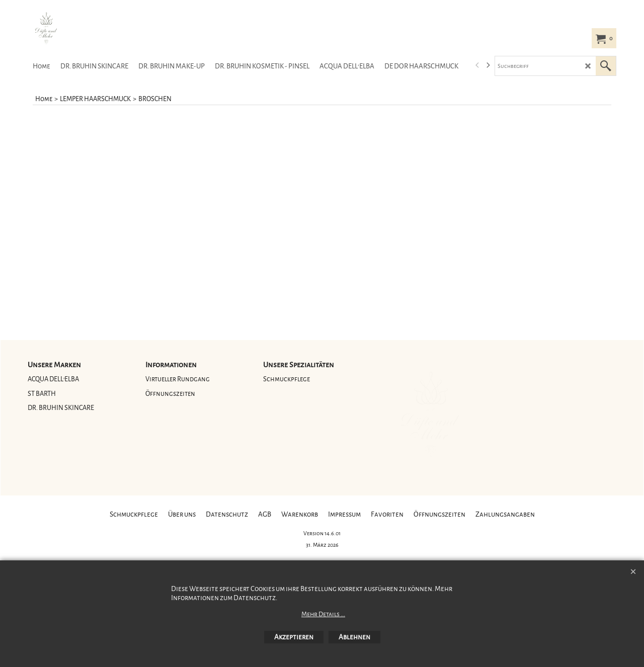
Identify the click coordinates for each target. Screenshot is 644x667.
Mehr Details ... (323, 614)
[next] (488, 65)
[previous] (477, 65)
